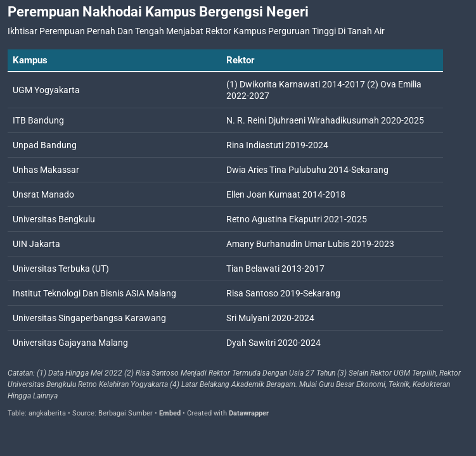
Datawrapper (249, 413)
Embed (170, 413)
